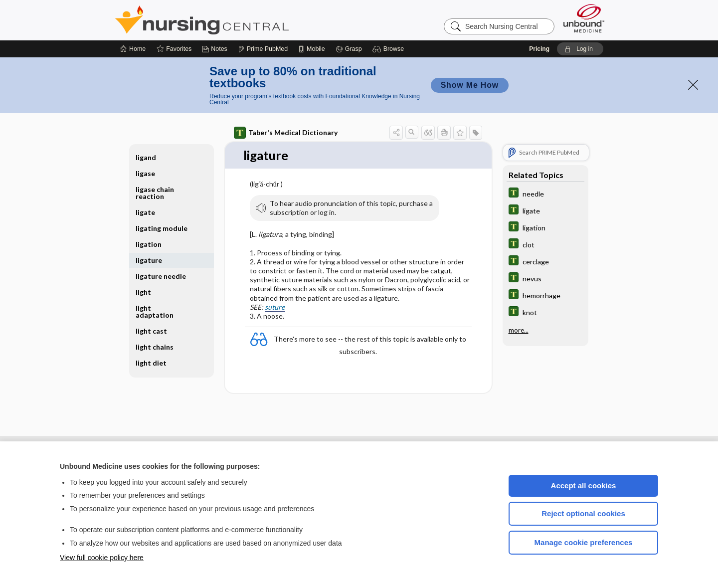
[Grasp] (349, 49)
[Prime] (263, 49)
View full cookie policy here (102, 558)
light (143, 292)
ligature (149, 260)
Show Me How (470, 85)
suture (275, 307)
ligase (145, 173)
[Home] (133, 49)
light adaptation (155, 311)
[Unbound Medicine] (584, 18)
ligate (145, 212)
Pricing (539, 49)
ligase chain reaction (155, 193)
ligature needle (161, 276)
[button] (390, 49)
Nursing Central (239, 20)
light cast (151, 331)
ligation (149, 244)
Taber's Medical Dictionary (286, 133)
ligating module (162, 228)
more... (519, 330)
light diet (151, 363)
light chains (155, 347)
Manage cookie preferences (584, 542)
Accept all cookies (584, 486)
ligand (146, 157)
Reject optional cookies (583, 513)
